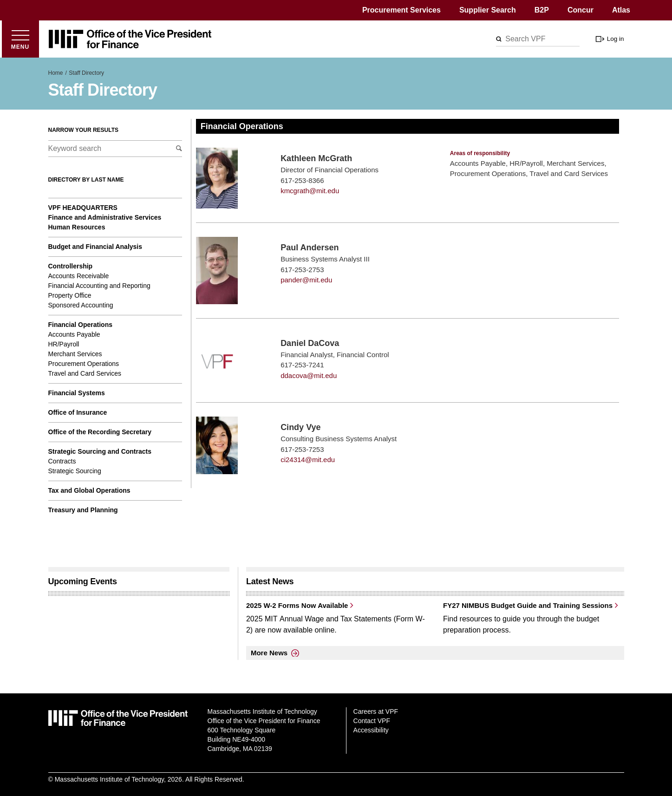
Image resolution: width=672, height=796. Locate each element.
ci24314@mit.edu (308, 460)
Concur (581, 10)
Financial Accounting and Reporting (99, 286)
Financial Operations (80, 325)
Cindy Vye (300, 427)
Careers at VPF (376, 711)
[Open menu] (20, 39)
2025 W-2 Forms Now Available (297, 605)
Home (56, 73)
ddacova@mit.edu (309, 375)
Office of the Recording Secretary (100, 432)
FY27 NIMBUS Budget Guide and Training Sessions (528, 605)
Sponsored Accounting (81, 305)
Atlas (621, 10)
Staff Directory (86, 73)
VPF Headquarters (83, 208)
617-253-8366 (302, 180)
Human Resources (77, 227)
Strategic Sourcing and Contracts (100, 451)
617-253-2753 (302, 270)
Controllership (71, 266)
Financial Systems (77, 393)
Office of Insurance (78, 412)
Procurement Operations (84, 364)
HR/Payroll (64, 344)
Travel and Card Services (85, 373)
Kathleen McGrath (316, 158)
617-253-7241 (302, 365)
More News (269, 653)
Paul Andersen (310, 248)
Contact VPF (372, 721)
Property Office (70, 295)
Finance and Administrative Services (105, 217)
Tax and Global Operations (89, 490)
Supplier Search (488, 10)
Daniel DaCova (310, 343)
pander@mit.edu (306, 280)
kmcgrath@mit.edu (310, 191)
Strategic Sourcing (75, 471)
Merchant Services (75, 354)
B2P (542, 10)
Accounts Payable (74, 334)
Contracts (62, 461)
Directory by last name (86, 180)
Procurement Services (401, 10)
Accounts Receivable (79, 276)
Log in (616, 39)
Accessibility (371, 730)
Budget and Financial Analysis (95, 247)
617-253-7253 (302, 449)
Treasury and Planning (83, 510)
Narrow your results (84, 130)
